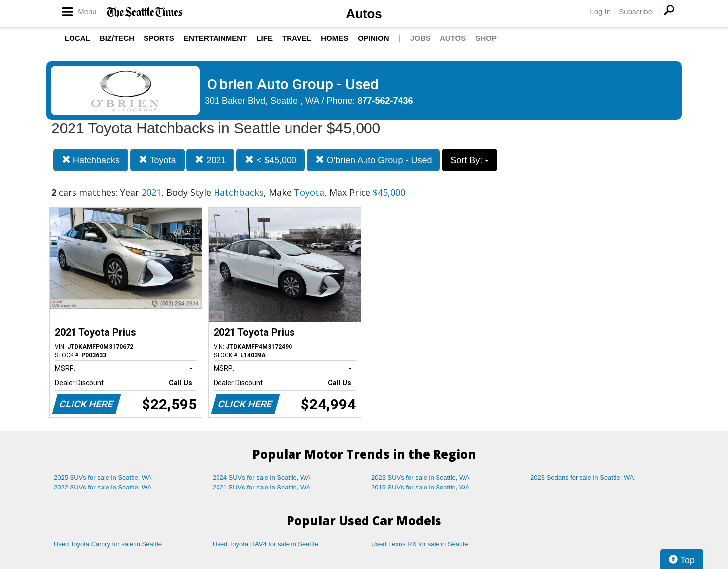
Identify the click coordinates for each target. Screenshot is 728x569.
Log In (600, 12)
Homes (334, 38)
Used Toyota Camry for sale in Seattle (108, 544)
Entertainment (215, 38)
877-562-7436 (385, 101)
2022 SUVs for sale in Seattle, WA (103, 487)
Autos (364, 14)
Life (264, 38)
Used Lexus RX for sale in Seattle (420, 544)
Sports (159, 38)
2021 (210, 160)
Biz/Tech (117, 38)
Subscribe (635, 12)
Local (77, 38)
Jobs (420, 38)
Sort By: (470, 160)
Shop (486, 38)
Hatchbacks (91, 160)
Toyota (157, 160)
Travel (297, 38)
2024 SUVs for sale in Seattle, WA (262, 477)
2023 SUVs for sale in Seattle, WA (421, 477)
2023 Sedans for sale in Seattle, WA (582, 477)
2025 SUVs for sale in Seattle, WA (103, 477)
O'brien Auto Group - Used (374, 160)
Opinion (373, 38)
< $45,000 (271, 160)
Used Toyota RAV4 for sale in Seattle (265, 544)
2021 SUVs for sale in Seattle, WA (262, 487)
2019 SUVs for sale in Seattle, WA (421, 487)
